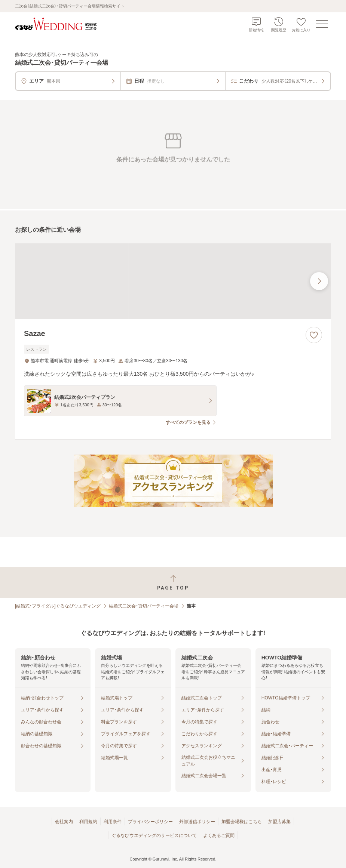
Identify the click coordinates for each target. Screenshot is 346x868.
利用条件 (113, 822)
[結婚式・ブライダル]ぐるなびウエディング (58, 606)
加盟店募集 (279, 822)
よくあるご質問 (219, 835)
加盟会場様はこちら (242, 822)
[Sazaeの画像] (173, 281)
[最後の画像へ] (319, 281)
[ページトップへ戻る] (173, 583)
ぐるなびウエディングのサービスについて (154, 835)
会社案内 (64, 822)
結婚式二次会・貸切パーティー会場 (144, 606)
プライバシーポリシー (150, 822)
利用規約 (88, 822)
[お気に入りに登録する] (314, 335)
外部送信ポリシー (197, 822)
